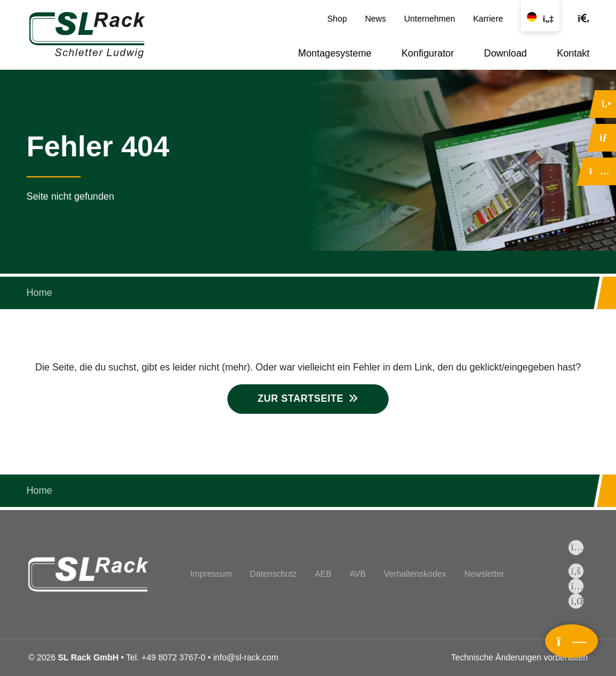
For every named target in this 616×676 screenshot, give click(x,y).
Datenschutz (273, 574)
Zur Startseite (300, 398)
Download (506, 53)
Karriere (488, 19)
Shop (337, 19)
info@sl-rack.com (245, 657)
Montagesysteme (335, 53)
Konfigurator (427, 53)
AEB (323, 574)
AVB (358, 574)
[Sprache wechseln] (540, 16)
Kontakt (573, 53)
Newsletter (484, 574)
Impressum (211, 574)
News (376, 19)
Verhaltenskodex (415, 574)
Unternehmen (430, 19)
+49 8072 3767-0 (173, 657)
